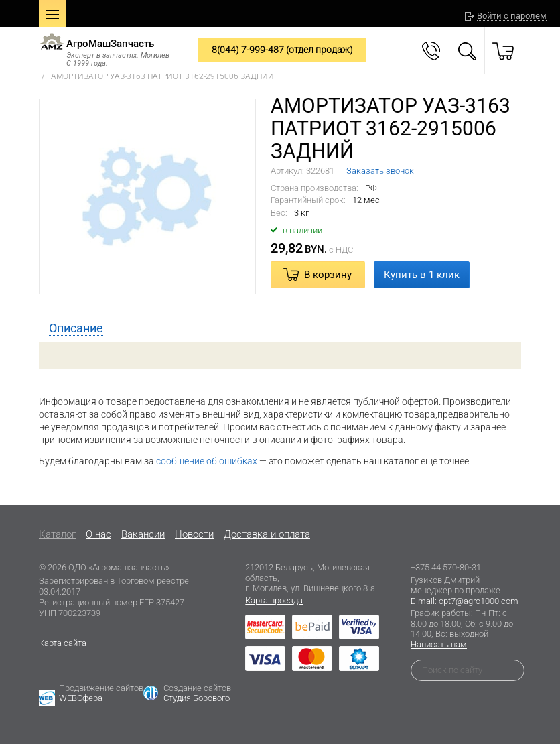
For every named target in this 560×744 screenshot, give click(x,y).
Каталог (57, 534)
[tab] (76, 328)
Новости (194, 534)
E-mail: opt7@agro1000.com (465, 601)
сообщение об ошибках (207, 461)
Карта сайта (63, 643)
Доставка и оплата (267, 534)
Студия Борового (197, 698)
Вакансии (143, 534)
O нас (98, 534)
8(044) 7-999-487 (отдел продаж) (282, 50)
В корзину (328, 275)
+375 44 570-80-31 (446, 567)
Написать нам (439, 644)
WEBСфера (81, 698)
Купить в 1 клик (422, 275)
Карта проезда (274, 600)
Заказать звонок (380, 171)
